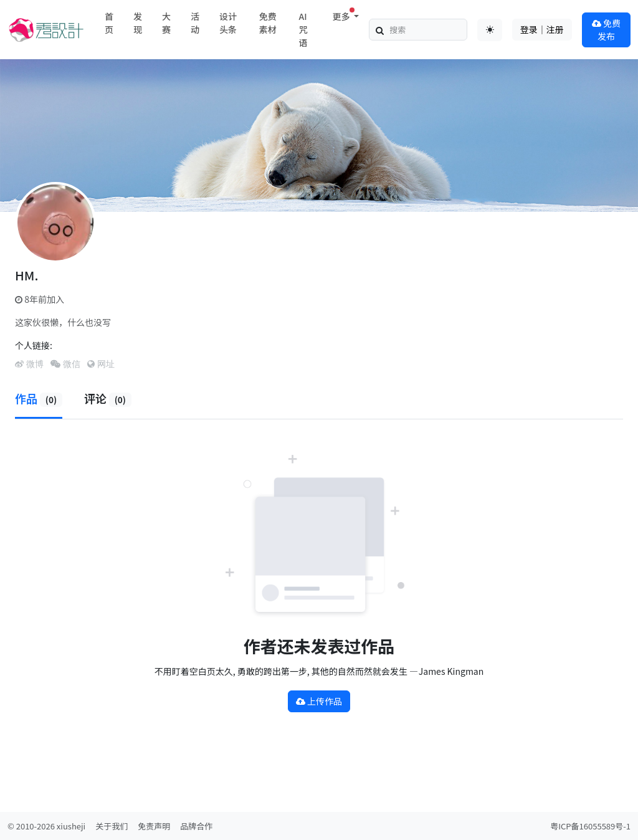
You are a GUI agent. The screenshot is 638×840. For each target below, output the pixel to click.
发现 (138, 23)
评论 (108, 398)
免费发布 (606, 30)
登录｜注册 (542, 29)
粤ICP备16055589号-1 (590, 826)
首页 (109, 23)
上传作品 (319, 701)
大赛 (166, 23)
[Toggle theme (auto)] (490, 30)
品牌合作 (196, 826)
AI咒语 (303, 29)
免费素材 (268, 23)
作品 (39, 398)
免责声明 (154, 826)
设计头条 (228, 23)
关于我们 (112, 826)
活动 (195, 23)
